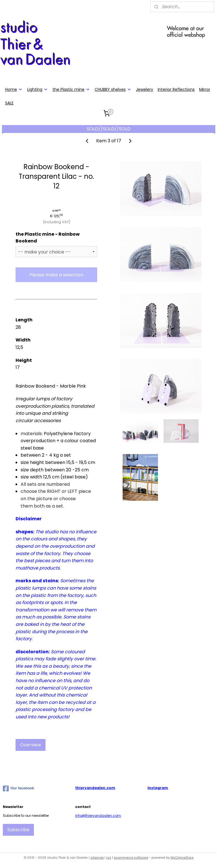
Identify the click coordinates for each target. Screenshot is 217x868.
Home (14, 89)
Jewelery (145, 89)
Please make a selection (56, 275)
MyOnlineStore (182, 858)
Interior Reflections (176, 89)
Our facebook (19, 788)
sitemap (97, 858)
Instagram (158, 788)
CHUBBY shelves (113, 89)
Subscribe (18, 830)
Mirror (205, 89)
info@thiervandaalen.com (98, 816)
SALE (9, 103)
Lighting (38, 89)
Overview (31, 745)
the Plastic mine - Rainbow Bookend (48, 238)
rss (109, 858)
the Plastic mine (71, 89)
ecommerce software (131, 858)
